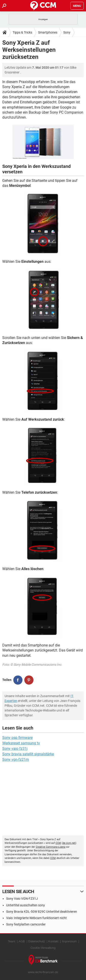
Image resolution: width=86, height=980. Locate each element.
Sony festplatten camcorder (26, 924)
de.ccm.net (69, 843)
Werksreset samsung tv (21, 743)
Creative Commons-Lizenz (51, 847)
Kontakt (53, 941)
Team (11, 941)
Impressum (69, 941)
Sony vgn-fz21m (16, 760)
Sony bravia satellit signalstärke (28, 754)
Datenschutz (36, 941)
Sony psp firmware (17, 738)
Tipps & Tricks (22, 32)
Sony (67, 32)
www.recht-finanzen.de (43, 972)
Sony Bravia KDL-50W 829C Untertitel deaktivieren (42, 912)
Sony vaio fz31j (15, 749)
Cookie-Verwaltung (43, 948)
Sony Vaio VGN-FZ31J (22, 899)
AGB (22, 941)
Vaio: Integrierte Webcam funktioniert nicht (36, 918)
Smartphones (48, 32)
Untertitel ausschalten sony (26, 905)
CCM (58, 843)
